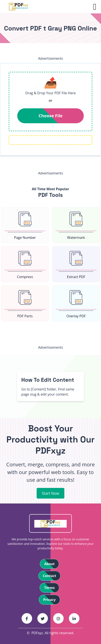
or (50, 100)
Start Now (50, 493)
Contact (49, 576)
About (50, 564)
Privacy (49, 600)
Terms (49, 588)
